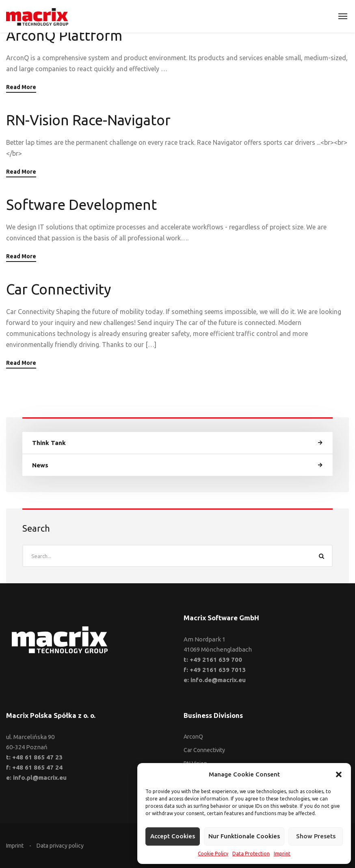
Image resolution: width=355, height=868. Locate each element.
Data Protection (251, 854)
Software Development (81, 205)
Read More (21, 87)
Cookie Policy (213, 854)
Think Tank (49, 443)
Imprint (282, 854)
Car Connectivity (58, 289)
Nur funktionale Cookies (244, 836)
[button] (339, 774)
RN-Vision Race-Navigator (88, 120)
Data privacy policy (60, 846)
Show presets (316, 836)
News (40, 465)
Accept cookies (173, 836)
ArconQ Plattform (64, 35)
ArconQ (193, 737)
